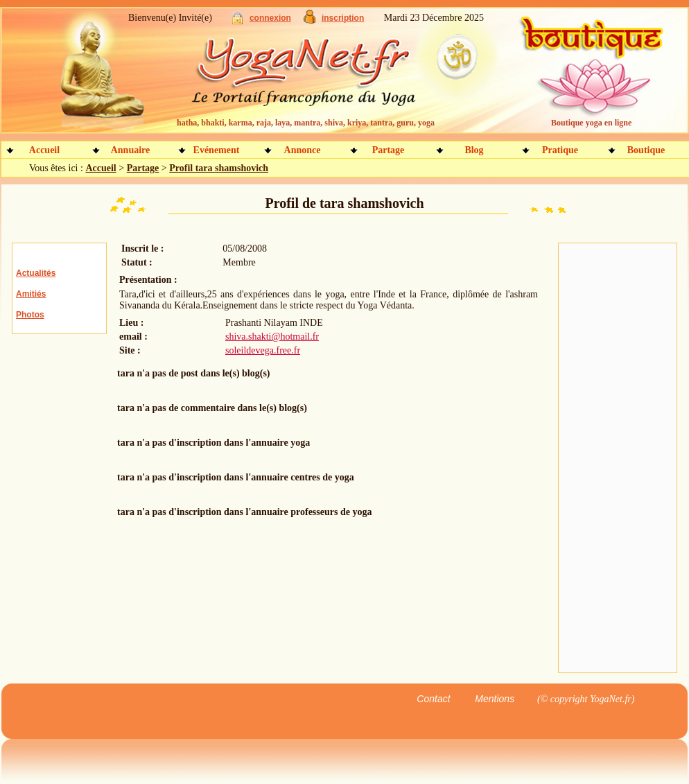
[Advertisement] (613, 458)
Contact (433, 699)
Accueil (44, 150)
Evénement (217, 150)
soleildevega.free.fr (263, 350)
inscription (343, 18)
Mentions (495, 699)
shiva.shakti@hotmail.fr (272, 337)
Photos (30, 315)
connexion (270, 18)
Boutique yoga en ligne (591, 123)
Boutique (646, 150)
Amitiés (31, 294)
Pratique (560, 150)
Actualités (36, 273)
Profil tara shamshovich (219, 168)
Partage (389, 150)
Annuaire (131, 150)
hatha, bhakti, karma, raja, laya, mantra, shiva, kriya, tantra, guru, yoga (306, 123)
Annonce (303, 150)
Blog (474, 150)
